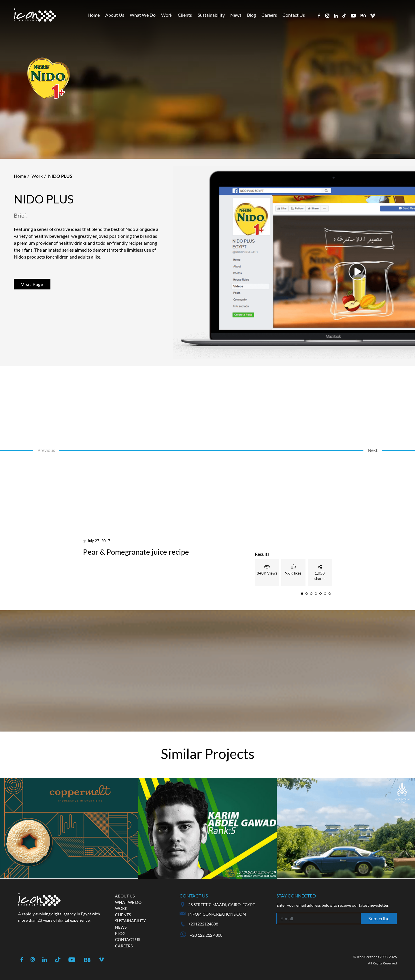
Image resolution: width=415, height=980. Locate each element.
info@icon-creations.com (217, 914)
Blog (251, 15)
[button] (302, 594)
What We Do (143, 15)
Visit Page (32, 284)
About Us (115, 15)
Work (167, 15)
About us (125, 896)
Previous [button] (46, 450)
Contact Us (294, 15)
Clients (185, 15)
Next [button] (373, 450)
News (236, 15)
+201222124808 (203, 924)
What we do (128, 902)
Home (94, 15)
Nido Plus (60, 176)
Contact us (128, 939)
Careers (269, 15)
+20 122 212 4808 (201, 935)
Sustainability (211, 15)
